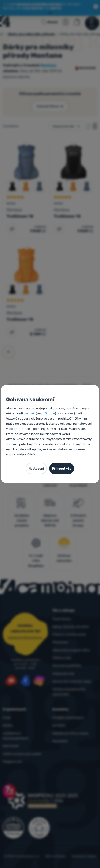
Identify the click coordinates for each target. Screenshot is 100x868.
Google (50, 413)
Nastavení (36, 469)
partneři (29, 413)
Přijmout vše (62, 469)
